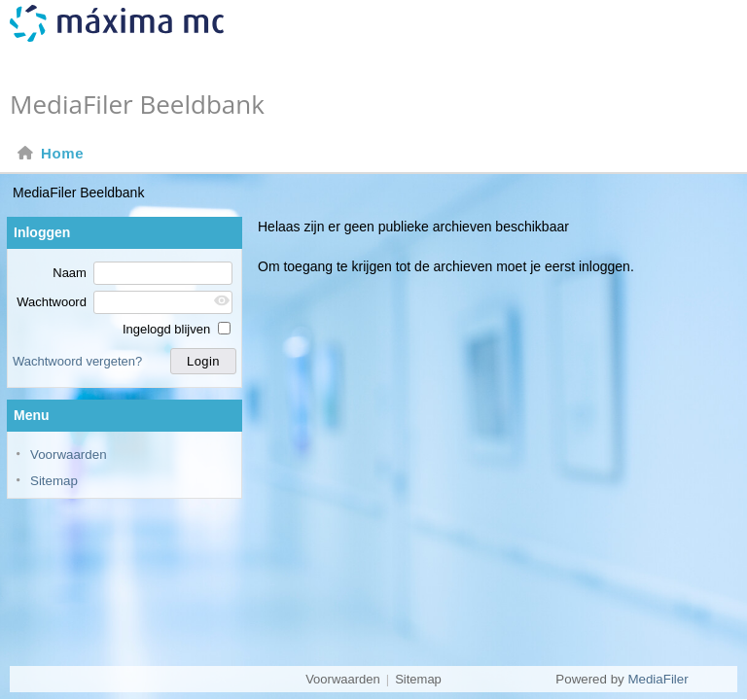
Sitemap (54, 481)
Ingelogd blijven (177, 329)
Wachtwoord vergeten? (77, 361)
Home (50, 154)
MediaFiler (658, 679)
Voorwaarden (69, 455)
